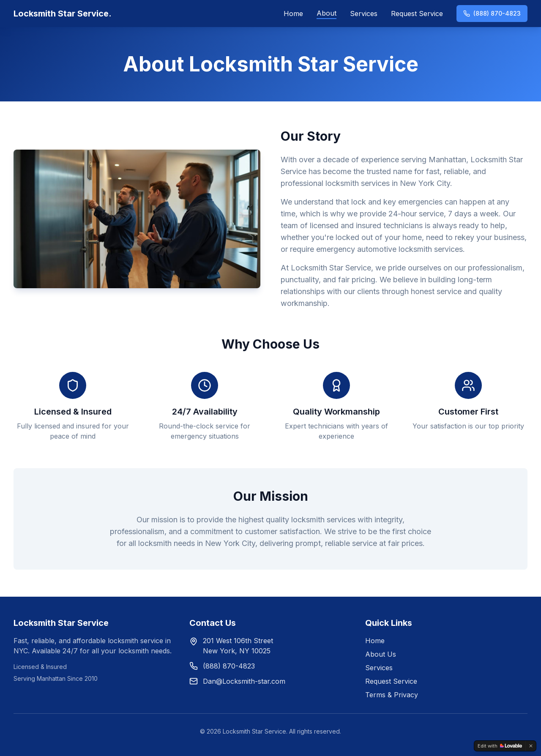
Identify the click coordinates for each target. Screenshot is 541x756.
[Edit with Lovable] (500, 746)
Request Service (417, 14)
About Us (381, 654)
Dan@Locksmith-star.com (244, 681)
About (327, 13)
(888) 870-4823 (492, 13)
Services (364, 14)
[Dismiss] (531, 746)
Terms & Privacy (392, 695)
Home (293, 14)
